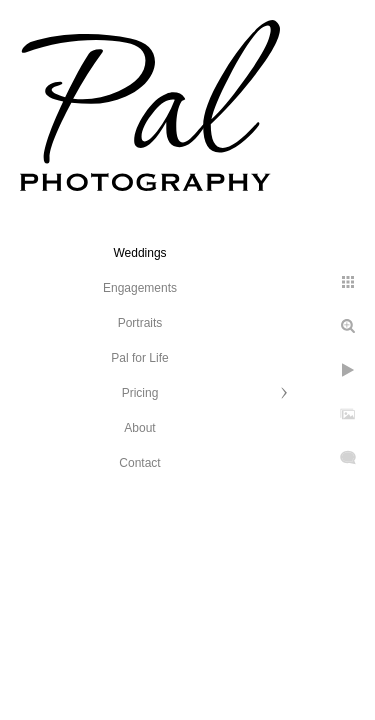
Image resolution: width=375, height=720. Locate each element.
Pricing (140, 393)
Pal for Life (139, 358)
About (139, 428)
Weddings (139, 253)
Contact (139, 463)
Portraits (140, 323)
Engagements (140, 288)
